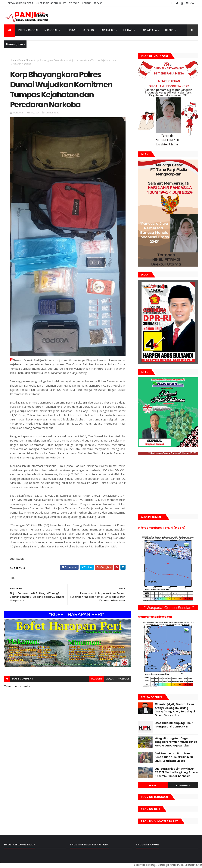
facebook (124, 679)
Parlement (107, 30)
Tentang (74, 3)
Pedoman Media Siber (21, 3)
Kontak (86, 3)
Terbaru (153, 785)
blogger (97, 679)
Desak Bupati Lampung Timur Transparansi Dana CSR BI (174, 725)
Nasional (51, 30)
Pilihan (128, 30)
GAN (0, 863)
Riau (30, 60)
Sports (89, 30)
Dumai (22, 60)
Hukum (70, 30)
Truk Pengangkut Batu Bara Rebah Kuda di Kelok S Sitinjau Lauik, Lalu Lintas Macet (174, 757)
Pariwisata (149, 30)
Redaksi (98, 3)
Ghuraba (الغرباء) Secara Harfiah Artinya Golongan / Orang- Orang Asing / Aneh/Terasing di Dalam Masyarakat (175, 710)
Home (13, 60)
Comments (183, 785)
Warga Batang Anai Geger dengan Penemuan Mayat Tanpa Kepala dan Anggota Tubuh (176, 742)
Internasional (29, 30)
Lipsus (169, 30)
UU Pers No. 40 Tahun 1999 (51, 3)
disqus (110, 679)
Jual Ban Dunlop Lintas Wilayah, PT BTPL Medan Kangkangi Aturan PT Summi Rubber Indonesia (176, 772)
